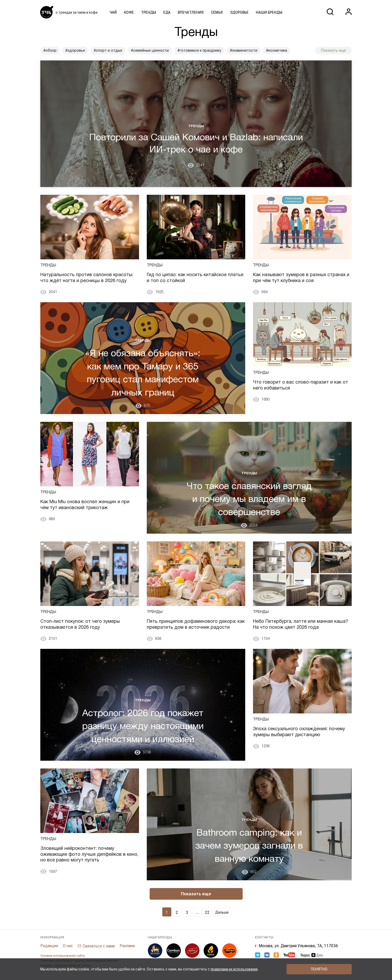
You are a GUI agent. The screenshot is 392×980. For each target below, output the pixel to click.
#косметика (277, 50)
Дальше (222, 912)
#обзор (50, 50)
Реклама (127, 946)
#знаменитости (244, 50)
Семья (217, 12)
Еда (167, 12)
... (197, 912)
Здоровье (239, 12)
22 (207, 912)
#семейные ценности (150, 50)
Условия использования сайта (63, 956)
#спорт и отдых (108, 50)
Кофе (129, 12)
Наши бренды (269, 12)
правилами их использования (234, 969)
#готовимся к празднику (199, 50)
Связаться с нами (99, 946)
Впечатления (191, 12)
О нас (68, 946)
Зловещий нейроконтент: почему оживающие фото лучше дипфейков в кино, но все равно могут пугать (89, 854)
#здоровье (75, 50)
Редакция (49, 946)
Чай (113, 12)
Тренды (149, 12)
